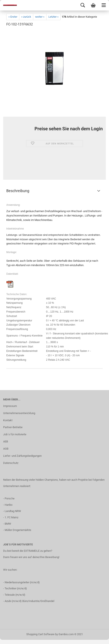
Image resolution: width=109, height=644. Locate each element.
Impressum (10, 406)
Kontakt (8, 420)
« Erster (13, 17)
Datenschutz (11, 463)
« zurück (26, 17)
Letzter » (53, 17)
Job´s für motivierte (15, 434)
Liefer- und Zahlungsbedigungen (22, 456)
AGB (6, 449)
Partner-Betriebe (13, 427)
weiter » (40, 17)
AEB (6, 441)
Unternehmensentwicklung (19, 413)
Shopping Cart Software (40, 634)
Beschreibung (18, 191)
